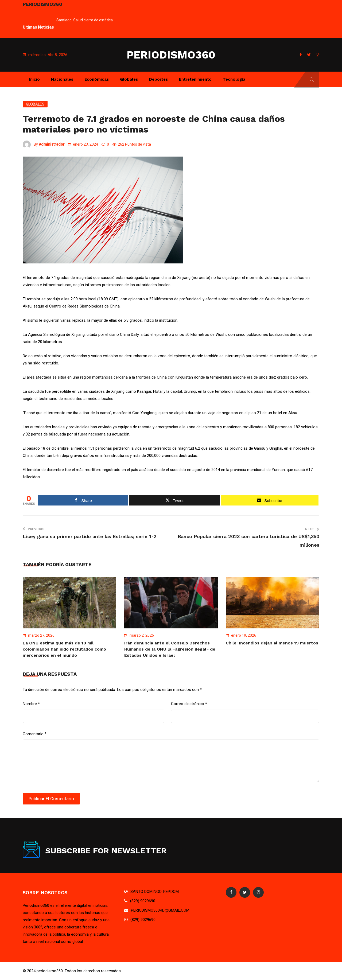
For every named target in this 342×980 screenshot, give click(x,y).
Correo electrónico (189, 704)
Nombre (31, 704)
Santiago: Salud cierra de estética (85, 20)
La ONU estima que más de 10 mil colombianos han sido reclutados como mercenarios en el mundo (64, 649)
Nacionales (62, 79)
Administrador (52, 144)
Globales (129, 79)
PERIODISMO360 (171, 55)
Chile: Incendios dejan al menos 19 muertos (272, 643)
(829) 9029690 (143, 901)
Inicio (34, 79)
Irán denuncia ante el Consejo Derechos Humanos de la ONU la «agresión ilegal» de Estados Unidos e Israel (170, 649)
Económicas (97, 79)
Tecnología (234, 79)
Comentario (35, 734)
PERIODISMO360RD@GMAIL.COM (160, 910)
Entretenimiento (195, 79)
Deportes (158, 79)
